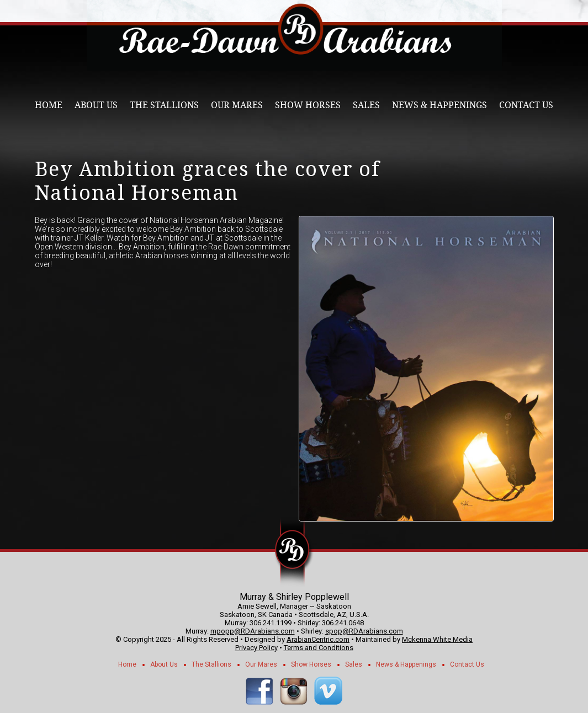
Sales (366, 105)
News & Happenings (439, 105)
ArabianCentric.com (318, 639)
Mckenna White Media (437, 639)
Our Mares (237, 105)
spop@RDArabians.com (364, 631)
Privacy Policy (256, 648)
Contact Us (526, 105)
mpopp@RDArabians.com (253, 631)
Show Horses (308, 105)
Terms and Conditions (319, 648)
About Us (96, 105)
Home (49, 105)
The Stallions (164, 105)
